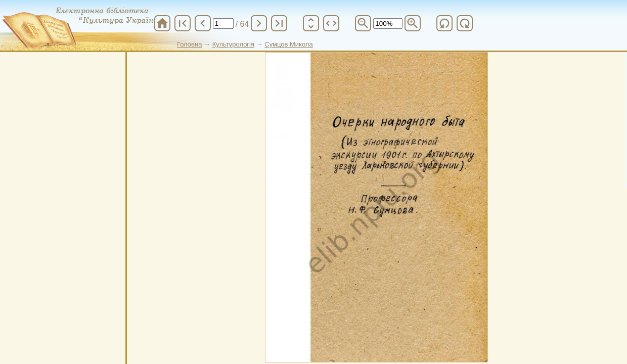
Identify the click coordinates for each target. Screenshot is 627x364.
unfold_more (311, 23)
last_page (279, 23)
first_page (183, 23)
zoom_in (413, 23)
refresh (444, 23)
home (162, 23)
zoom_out (363, 23)
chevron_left (203, 23)
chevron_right (259, 23)
